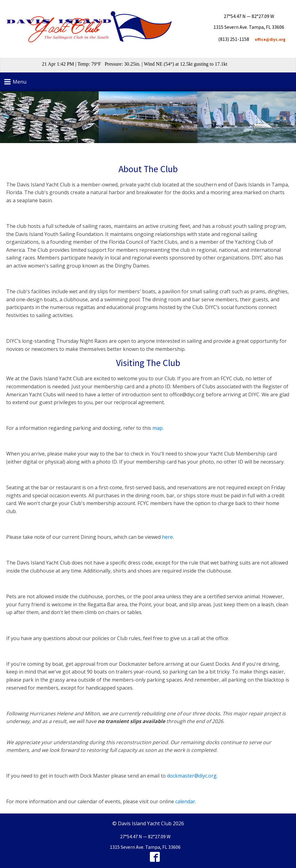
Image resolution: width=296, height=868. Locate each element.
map (157, 428)
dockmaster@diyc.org (192, 776)
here (167, 537)
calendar (185, 801)
